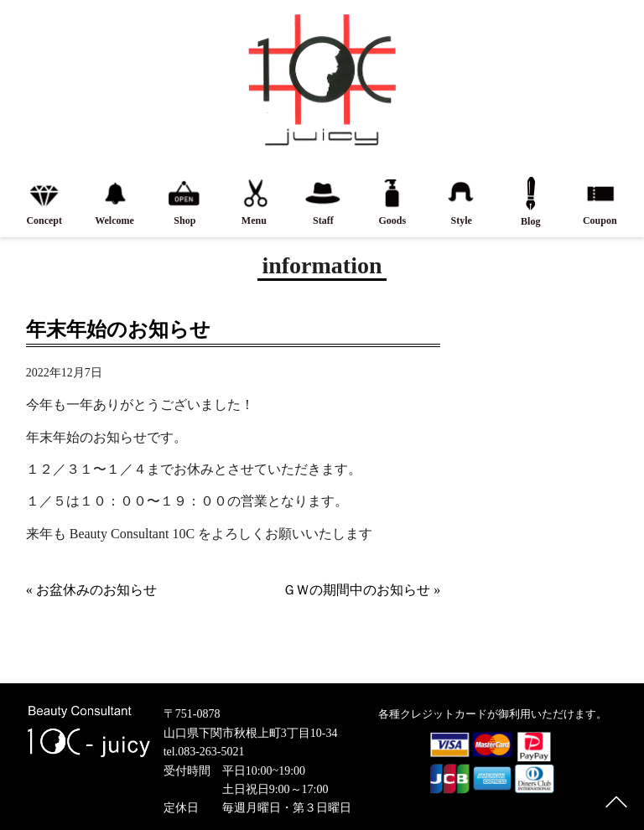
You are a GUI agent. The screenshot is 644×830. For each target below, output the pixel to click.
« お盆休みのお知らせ (91, 590)
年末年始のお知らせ (118, 329)
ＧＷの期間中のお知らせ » (361, 590)
